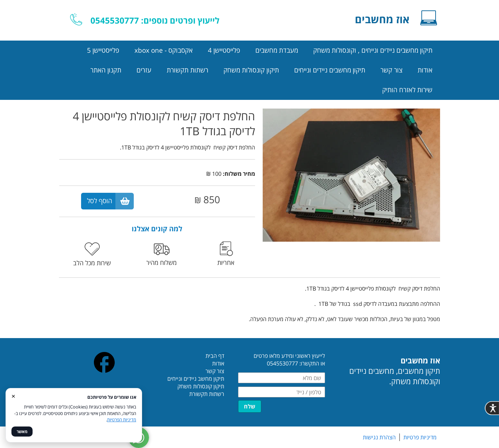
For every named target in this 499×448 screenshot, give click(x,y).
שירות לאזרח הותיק (407, 90)
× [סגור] (13, 396)
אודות (425, 70)
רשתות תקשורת (187, 70)
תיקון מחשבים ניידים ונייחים (330, 70)
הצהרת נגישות (379, 437)
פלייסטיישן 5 (103, 50)
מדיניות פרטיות (420, 437)
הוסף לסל (100, 201)
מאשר (22, 432)
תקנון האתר (106, 70)
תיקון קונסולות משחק (251, 70)
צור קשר (391, 70)
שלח (250, 406)
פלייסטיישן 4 (224, 50)
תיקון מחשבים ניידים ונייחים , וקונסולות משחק (373, 50)
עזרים (144, 70)
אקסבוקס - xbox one (164, 50)
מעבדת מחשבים (277, 50)
